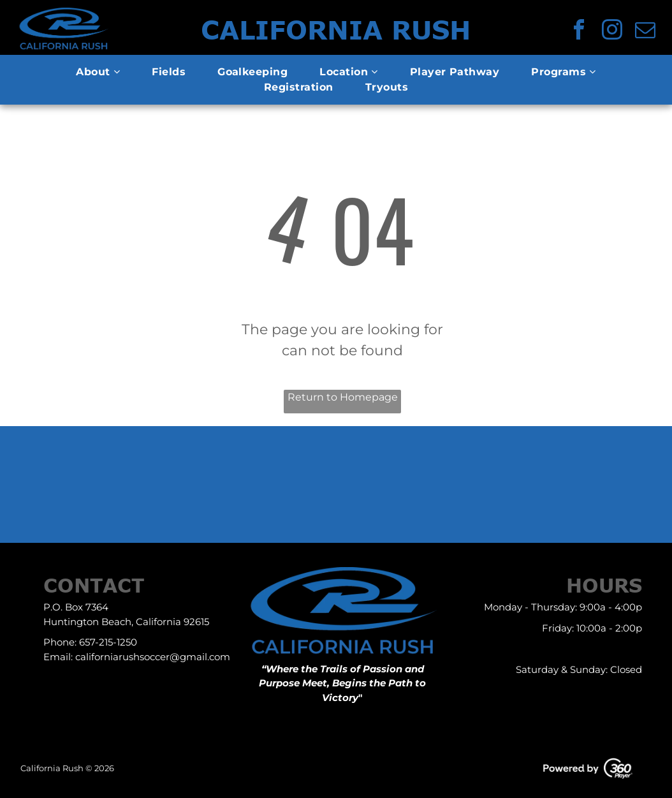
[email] (645, 32)
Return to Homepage (343, 397)
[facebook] (579, 32)
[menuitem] (98, 72)
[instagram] (612, 32)
